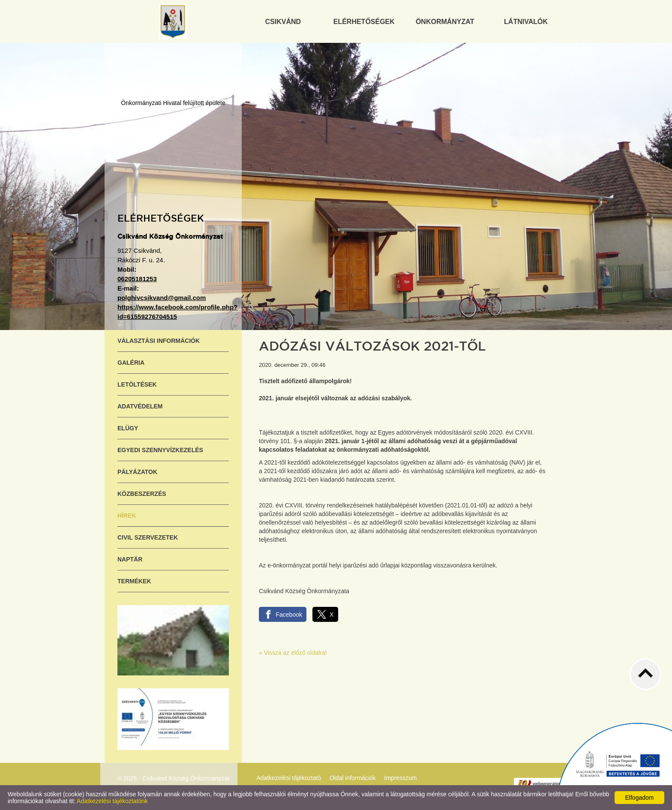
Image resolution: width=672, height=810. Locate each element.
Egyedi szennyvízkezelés (160, 450)
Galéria (131, 363)
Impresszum (400, 778)
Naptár (130, 559)
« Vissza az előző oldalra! (293, 653)
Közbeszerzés (142, 494)
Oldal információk (353, 778)
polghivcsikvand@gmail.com (162, 298)
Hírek (127, 516)
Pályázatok (137, 472)
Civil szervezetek (148, 537)
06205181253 (137, 279)
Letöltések (137, 384)
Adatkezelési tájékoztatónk (112, 801)
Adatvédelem (140, 406)
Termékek (134, 581)
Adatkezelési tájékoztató (289, 778)
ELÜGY (128, 428)
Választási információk (159, 341)
